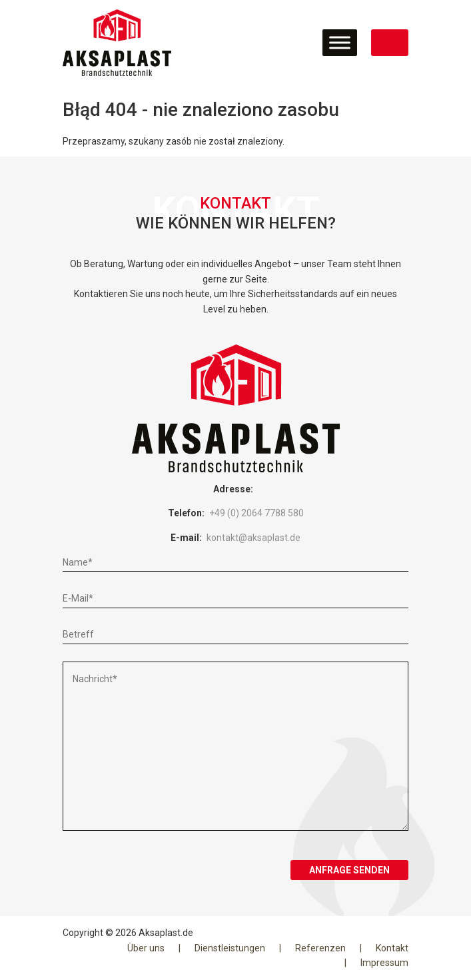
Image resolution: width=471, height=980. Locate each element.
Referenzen (320, 948)
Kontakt (392, 948)
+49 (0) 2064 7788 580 (256, 513)
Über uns (146, 948)
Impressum (384, 963)
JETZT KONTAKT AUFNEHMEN (390, 43)
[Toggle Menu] (340, 42)
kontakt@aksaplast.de (253, 538)
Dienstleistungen (230, 948)
